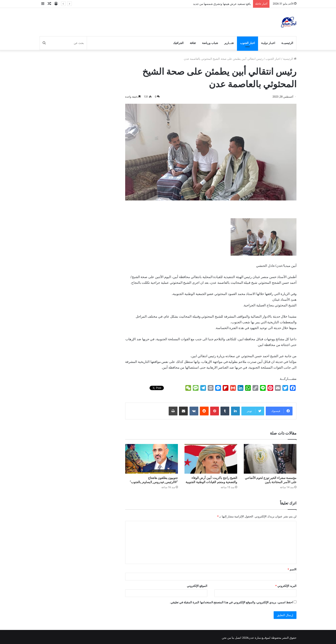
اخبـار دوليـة (268, 43)
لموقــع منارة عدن (259, 638)
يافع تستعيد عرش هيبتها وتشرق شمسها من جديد (222, 4)
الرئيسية (290, 59)
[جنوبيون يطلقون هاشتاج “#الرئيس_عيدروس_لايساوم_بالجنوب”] (152, 459)
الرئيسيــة (287, 43)
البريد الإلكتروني (286, 586)
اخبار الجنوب (247, 43)
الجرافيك (178, 43)
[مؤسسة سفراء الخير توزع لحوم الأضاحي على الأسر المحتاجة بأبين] (270, 459)
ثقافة (193, 43)
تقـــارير (229, 43)
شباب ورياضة (210, 43)
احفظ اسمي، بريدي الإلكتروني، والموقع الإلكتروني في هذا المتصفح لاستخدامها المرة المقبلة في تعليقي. (231, 602)
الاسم (292, 569)
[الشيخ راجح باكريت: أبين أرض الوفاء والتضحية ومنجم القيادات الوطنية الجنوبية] (211, 459)
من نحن (226, 638)
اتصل (238, 638)
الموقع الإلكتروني (197, 586)
